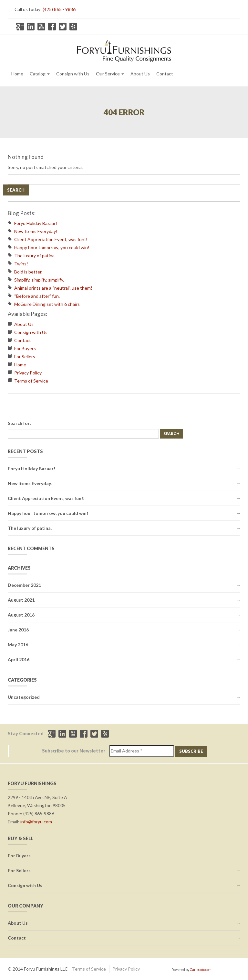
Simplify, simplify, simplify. (39, 280)
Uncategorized (24, 697)
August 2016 (21, 615)
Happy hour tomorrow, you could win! (52, 247)
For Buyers (25, 348)
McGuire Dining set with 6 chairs (47, 304)
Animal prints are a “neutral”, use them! (53, 288)
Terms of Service (31, 381)
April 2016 (19, 659)
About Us (140, 74)
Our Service (110, 74)
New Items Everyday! (36, 231)
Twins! (21, 264)
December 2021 (24, 585)
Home (17, 74)
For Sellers (25, 356)
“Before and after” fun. (37, 296)
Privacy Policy (28, 373)
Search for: (19, 423)
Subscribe (191, 751)
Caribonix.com (201, 970)
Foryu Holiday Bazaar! (36, 223)
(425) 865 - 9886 (59, 9)
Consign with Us (73, 74)
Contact (165, 74)
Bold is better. (28, 272)
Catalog (40, 74)
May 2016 (18, 645)
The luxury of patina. (35, 256)
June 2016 (18, 630)
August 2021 (21, 600)
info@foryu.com (36, 822)
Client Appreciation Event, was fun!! (51, 239)
